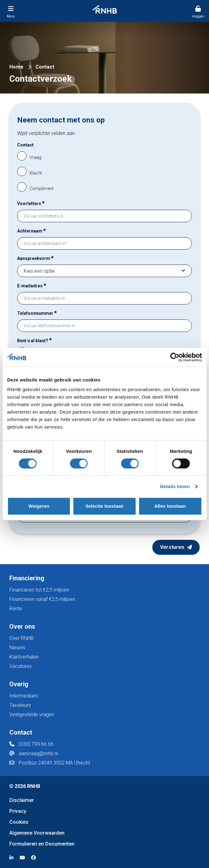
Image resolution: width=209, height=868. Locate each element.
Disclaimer (22, 800)
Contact (25, 145)
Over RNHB (21, 638)
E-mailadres (32, 285)
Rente (16, 609)
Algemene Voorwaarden (37, 833)
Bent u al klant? (34, 340)
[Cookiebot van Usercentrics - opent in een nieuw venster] (175, 357)
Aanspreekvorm (35, 258)
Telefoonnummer (37, 312)
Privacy (18, 811)
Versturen (172, 547)
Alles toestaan (170, 506)
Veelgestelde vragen (32, 715)
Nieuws (17, 647)
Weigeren (39, 506)
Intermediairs (24, 696)
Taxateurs (20, 705)
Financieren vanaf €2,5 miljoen (42, 599)
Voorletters (31, 203)
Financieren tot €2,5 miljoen (39, 590)
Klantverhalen (24, 657)
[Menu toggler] (11, 11)
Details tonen (175, 486)
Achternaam (31, 230)
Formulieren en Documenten (42, 844)
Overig (19, 684)
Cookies (19, 822)
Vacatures (21, 666)
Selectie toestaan (104, 506)
